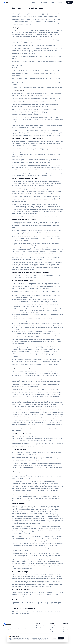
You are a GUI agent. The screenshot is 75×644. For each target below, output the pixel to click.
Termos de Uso (53, 634)
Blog (64, 626)
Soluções (35, 2)
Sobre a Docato (53, 626)
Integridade (52, 630)
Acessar (70, 2)
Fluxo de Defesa (40, 628)
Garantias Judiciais (40, 626)
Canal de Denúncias (68, 634)
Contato (53, 2)
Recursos (61, 2)
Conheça (65, 628)
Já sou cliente (66, 630)
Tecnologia (44, 2)
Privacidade (52, 632)
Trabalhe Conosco (67, 632)
